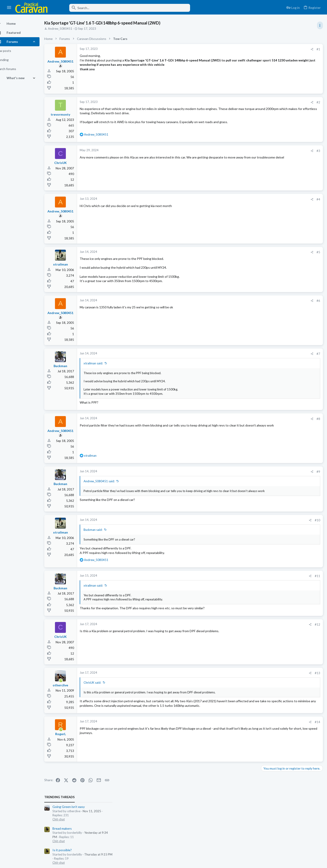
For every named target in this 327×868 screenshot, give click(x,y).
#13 (244, 673)
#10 (244, 520)
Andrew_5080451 (68, 29)
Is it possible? (272, 99)
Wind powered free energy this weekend (292, 147)
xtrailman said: (101, 363)
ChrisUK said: (100, 683)
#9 (245, 472)
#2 (245, 102)
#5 (245, 252)
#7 (245, 354)
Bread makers (272, 77)
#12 (244, 624)
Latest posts (265, 215)
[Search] (122, 8)
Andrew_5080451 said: (107, 481)
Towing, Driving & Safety (279, 138)
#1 (245, 49)
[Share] (239, 49)
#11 (244, 576)
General (268, 181)
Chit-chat (269, 68)
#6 (245, 301)
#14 (244, 726)
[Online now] (69, 681)
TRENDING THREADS (270, 46)
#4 (245, 199)
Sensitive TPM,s (274, 169)
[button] (9, 8)
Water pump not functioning (283, 334)
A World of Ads (273, 190)
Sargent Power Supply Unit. (282, 316)
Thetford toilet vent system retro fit (288, 299)
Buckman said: (101, 530)
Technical (269, 307)
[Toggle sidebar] (320, 25)
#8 (245, 419)
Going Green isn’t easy (279, 56)
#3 (245, 151)
